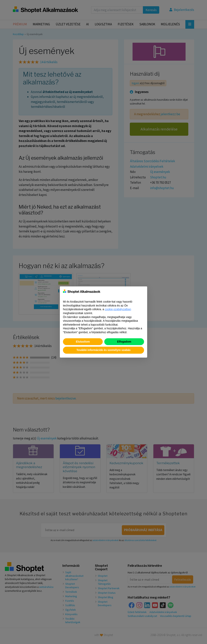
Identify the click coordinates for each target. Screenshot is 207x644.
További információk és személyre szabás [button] (103, 350)
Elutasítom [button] (83, 342)
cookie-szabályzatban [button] (118, 309)
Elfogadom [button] (124, 342)
